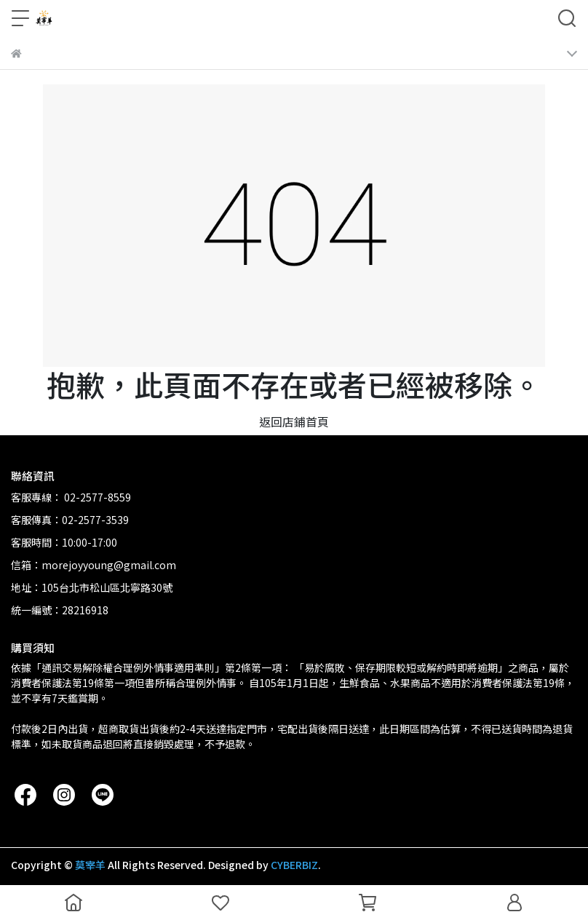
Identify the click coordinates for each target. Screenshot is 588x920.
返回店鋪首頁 (294, 421)
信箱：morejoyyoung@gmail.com (94, 565)
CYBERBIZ (294, 865)
